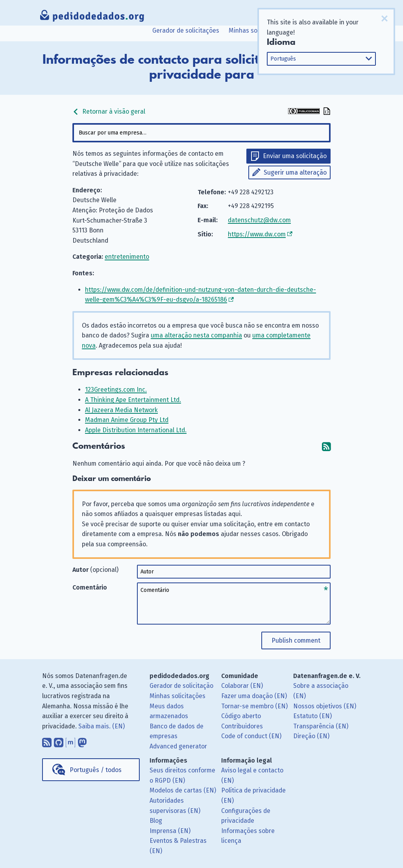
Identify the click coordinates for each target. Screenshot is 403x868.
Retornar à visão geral (109, 111)
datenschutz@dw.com (259, 220)
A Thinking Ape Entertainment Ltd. (133, 400)
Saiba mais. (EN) (102, 726)
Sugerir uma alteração (295, 172)
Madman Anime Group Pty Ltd (127, 420)
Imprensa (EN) (170, 831)
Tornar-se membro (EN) (254, 706)
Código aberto (241, 716)
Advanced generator (178, 746)
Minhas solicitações (257, 30)
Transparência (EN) (321, 726)
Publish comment (296, 640)
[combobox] (201, 133)
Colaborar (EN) (242, 686)
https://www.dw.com (257, 234)
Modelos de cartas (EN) (183, 790)
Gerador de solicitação (181, 686)
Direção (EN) (311, 736)
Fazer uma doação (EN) (254, 696)
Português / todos (96, 770)
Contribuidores (242, 726)
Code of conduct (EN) (251, 736)
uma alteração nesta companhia (196, 335)
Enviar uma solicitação (295, 156)
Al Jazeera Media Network (121, 410)
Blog (156, 821)
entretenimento (127, 257)
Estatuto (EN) (312, 716)
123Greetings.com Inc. (116, 390)
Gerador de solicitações (186, 30)
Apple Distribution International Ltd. (136, 430)
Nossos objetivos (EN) (325, 706)
